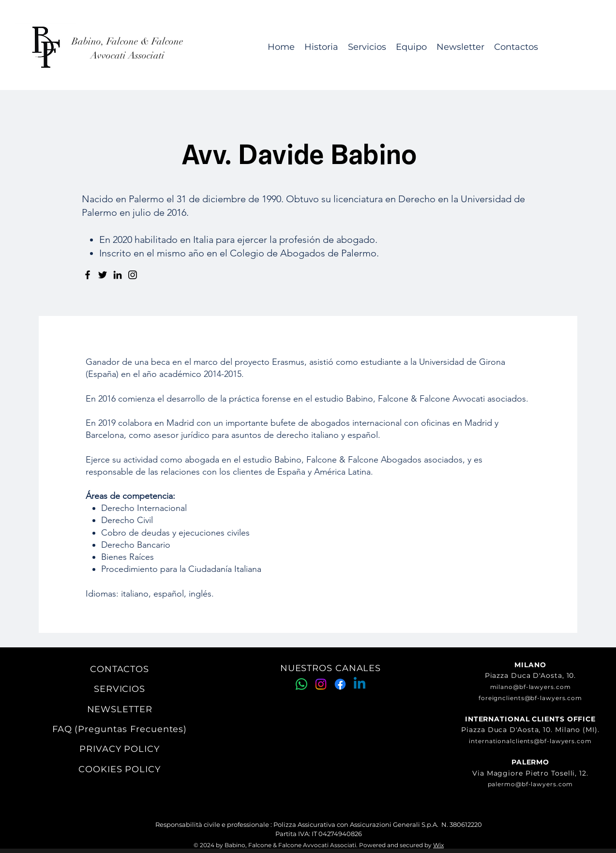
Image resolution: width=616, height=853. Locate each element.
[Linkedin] (360, 684)
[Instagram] (133, 275)
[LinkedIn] (118, 275)
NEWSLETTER (120, 709)
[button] (367, 47)
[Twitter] (103, 275)
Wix (438, 845)
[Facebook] (88, 275)
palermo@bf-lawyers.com (531, 784)
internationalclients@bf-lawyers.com (530, 741)
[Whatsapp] (301, 684)
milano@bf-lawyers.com (531, 687)
